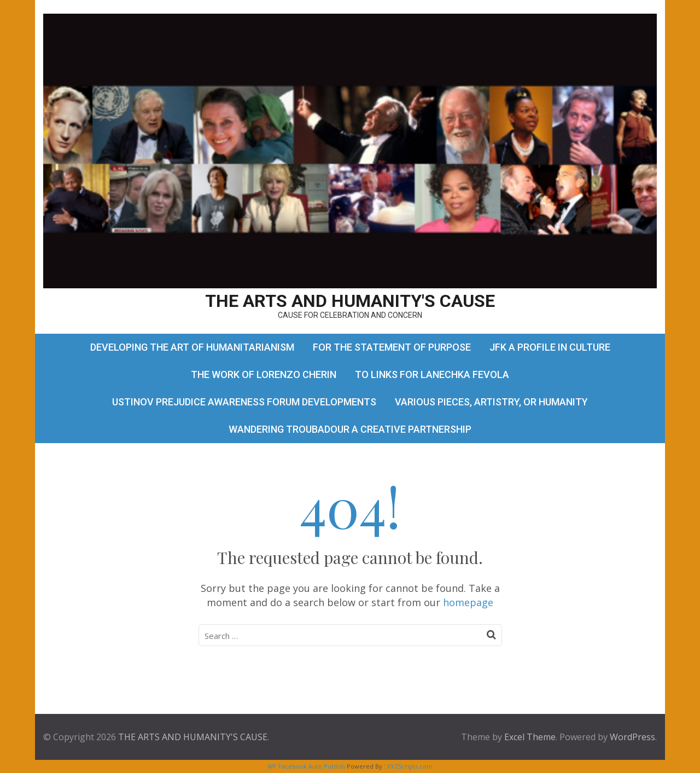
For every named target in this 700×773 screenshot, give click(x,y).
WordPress (632, 737)
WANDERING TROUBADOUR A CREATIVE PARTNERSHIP (350, 429)
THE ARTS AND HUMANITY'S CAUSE (350, 301)
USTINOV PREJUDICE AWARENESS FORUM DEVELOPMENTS (244, 402)
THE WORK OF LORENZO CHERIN (264, 374)
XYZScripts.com (410, 766)
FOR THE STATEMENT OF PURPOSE (392, 347)
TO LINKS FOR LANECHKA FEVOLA (432, 374)
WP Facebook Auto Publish (306, 766)
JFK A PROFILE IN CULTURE (550, 347)
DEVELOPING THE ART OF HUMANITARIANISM (192, 347)
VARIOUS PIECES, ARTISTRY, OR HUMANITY (491, 402)
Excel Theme (530, 737)
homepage (468, 602)
